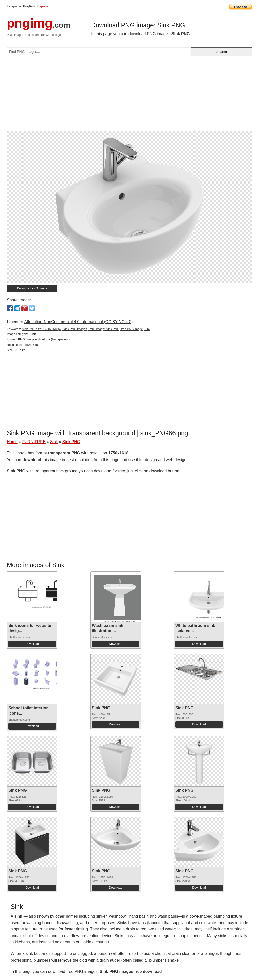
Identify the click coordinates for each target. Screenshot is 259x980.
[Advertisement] (129, 96)
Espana (43, 6)
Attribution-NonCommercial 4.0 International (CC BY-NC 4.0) (78, 322)
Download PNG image (32, 288)
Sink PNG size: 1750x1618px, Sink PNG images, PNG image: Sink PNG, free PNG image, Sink (86, 329)
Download (32, 644)
